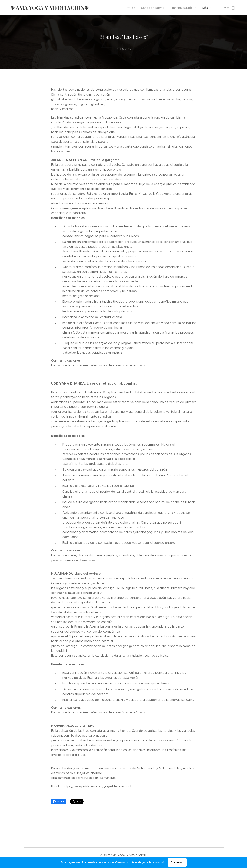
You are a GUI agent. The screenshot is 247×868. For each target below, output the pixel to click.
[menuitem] (135, 8)
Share (59, 801)
